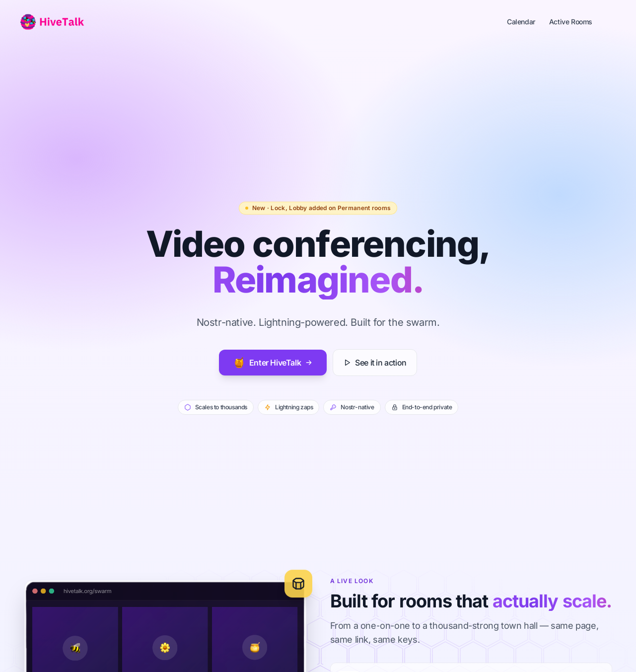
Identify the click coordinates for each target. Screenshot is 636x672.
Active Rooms (571, 22)
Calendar (521, 22)
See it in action (375, 363)
